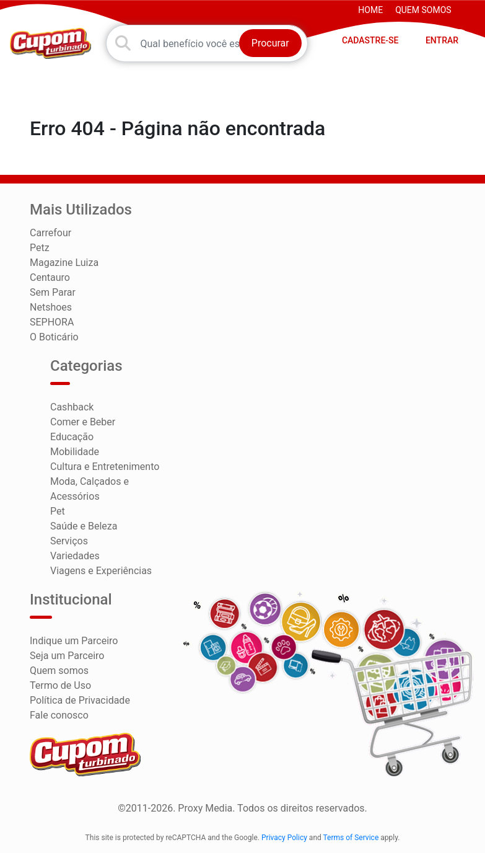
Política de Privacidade (80, 700)
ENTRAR (442, 40)
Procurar (270, 43)
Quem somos (423, 10)
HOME (370, 10)
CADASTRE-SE (370, 40)
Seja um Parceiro (67, 656)
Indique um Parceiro (74, 641)
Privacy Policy (284, 838)
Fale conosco (59, 715)
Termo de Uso (60, 685)
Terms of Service (351, 838)
